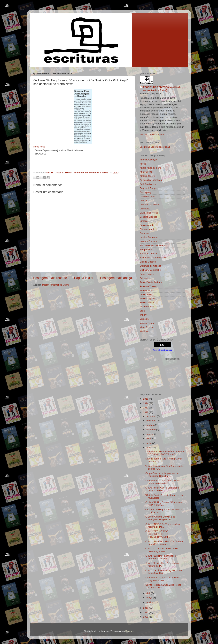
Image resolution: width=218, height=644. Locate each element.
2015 (146, 399)
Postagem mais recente (50, 278)
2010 (146, 612)
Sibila (142, 311)
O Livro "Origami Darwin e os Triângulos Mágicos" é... (160, 518)
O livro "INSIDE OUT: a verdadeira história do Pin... (163, 525)
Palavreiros (145, 278)
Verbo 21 (144, 319)
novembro (151, 421)
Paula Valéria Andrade (151, 282)
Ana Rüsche (146, 172)
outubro (150, 425)
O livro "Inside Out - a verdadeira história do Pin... (162, 489)
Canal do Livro (147, 196)
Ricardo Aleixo (147, 307)
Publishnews (146, 295)
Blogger (129, 631)
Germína (144, 233)
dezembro (151, 416)
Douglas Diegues (148, 217)
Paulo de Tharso (148, 286)
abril (148, 593)
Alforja (143, 164)
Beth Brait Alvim (148, 184)
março (149, 598)
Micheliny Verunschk (150, 270)
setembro (151, 430)
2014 (146, 403)
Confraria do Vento (149, 205)
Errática (144, 221)
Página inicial (84, 278)
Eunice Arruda (147, 225)
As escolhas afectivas (151, 180)
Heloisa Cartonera (149, 237)
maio (149, 448)
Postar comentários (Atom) (56, 285)
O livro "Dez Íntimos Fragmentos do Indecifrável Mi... (164, 572)
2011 (146, 608)
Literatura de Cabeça (150, 266)
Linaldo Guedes (148, 262)
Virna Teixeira (147, 327)
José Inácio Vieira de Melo (153, 258)
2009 (146, 617)
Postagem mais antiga (116, 278)
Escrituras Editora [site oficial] (155, 147)
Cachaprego (146, 192)
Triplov (143, 315)
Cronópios (145, 209)
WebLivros (145, 331)
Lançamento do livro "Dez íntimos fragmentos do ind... (163, 579)
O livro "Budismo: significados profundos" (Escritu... (161, 557)
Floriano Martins (148, 229)
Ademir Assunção (149, 160)
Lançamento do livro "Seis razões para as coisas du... (163, 482)
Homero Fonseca (149, 241)
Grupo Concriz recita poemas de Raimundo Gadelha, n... (162, 475)
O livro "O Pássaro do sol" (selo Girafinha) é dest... (162, 550)
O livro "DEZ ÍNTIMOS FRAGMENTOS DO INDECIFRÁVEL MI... (158, 534)
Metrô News (39, 147)
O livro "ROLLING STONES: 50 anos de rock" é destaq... (164, 543)
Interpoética (146, 249)
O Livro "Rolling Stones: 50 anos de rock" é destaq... (164, 504)
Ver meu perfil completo (152, 134)
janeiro (150, 602)
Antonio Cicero (147, 176)
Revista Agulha (147, 299)
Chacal (143, 200)
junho (149, 443)
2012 (146, 412)
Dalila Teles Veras (149, 213)
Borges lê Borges (149, 188)
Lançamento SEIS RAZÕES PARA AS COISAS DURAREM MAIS (165, 453)
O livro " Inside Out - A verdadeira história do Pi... (162, 564)
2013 (146, 408)
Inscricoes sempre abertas (153, 245)
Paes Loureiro (147, 274)
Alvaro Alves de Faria (151, 168)
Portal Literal (146, 290)
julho (149, 439)
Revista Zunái (147, 303)
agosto (150, 434)
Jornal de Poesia (148, 254)
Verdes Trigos (147, 323)
